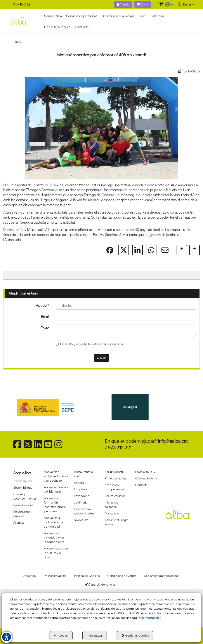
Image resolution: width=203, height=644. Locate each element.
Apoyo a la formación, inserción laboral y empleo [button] (55, 505)
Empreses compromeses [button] (115, 487)
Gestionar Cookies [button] (135, 635)
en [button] (22, 4)
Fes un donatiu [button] (115, 472)
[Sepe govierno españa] (59, 407)
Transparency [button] (23, 481)
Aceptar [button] (61, 635)
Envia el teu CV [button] (145, 472)
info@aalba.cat (173, 441)
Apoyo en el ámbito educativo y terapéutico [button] (56, 476)
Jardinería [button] (81, 502)
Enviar (101, 357)
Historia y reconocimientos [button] (25, 496)
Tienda (123, 4)
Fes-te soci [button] (112, 513)
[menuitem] (22, 4)
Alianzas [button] (19, 523)
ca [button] (15, 4)
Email (45, 317)
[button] (166, 4)
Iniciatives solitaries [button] (111, 505)
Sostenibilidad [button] (23, 488)
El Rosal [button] (79, 483)
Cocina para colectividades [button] (84, 511)
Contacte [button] (141, 485)
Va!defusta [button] (81, 520)
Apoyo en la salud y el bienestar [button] (56, 489)
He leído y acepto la (90, 344)
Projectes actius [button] (115, 478)
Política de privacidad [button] (108, 344)
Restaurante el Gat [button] (84, 474)
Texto (45, 328)
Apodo (43, 306)
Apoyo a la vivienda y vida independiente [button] (54, 537)
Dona (143, 4)
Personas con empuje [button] (22, 514)
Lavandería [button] (82, 496)
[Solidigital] (144, 407)
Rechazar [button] (95, 635)
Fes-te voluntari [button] (115, 496)
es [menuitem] (28, 4)
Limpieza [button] (81, 489)
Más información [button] (150, 618)
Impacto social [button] (23, 505)
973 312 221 (120, 448)
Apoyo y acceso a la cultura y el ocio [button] (56, 553)
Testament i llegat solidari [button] (117, 522)
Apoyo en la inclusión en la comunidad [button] (53, 522)
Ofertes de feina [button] (146, 478)
